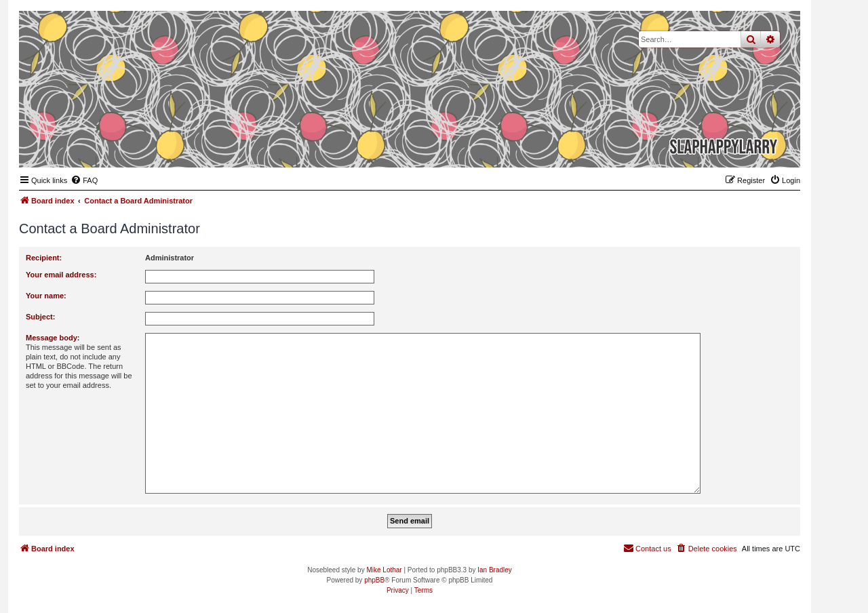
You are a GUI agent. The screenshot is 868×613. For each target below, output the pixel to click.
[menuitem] (84, 180)
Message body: (53, 338)
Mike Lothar (384, 570)
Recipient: (44, 258)
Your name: (46, 296)
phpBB (374, 580)
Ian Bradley (495, 570)
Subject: (40, 317)
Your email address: (61, 275)
